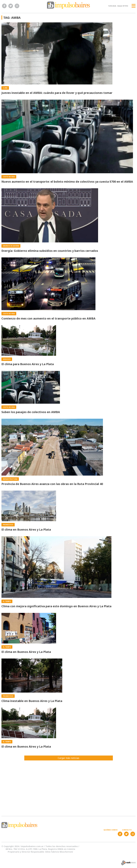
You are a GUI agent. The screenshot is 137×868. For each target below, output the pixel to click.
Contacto (127, 830)
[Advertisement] (68, 786)
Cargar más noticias (68, 758)
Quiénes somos (111, 830)
